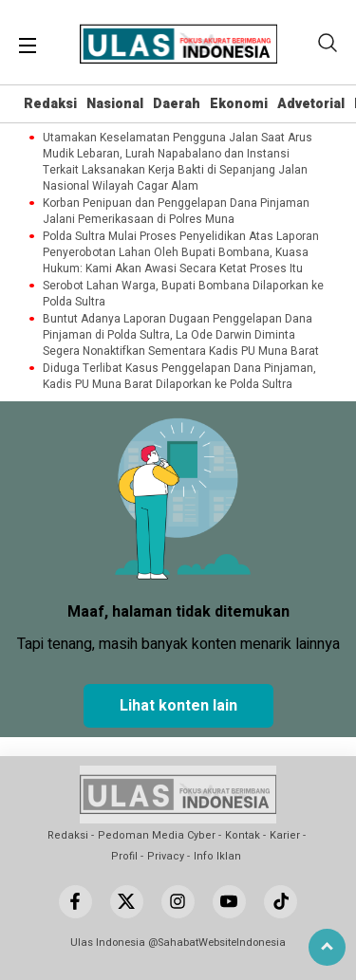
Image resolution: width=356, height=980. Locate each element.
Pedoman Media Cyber (157, 835)
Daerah (177, 104)
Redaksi (50, 104)
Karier (285, 835)
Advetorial (311, 104)
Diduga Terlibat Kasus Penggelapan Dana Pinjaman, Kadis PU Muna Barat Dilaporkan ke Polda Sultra (179, 377)
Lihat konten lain (178, 706)
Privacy (166, 856)
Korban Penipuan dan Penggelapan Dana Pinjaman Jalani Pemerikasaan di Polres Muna (176, 212)
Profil (124, 856)
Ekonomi (239, 104)
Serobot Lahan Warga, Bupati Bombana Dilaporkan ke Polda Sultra (183, 294)
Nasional (115, 104)
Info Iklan (217, 856)
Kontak (243, 835)
